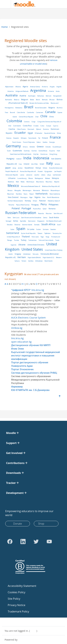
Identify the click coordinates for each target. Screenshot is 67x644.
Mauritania (40, 182)
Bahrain (49, 96)
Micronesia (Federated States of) (31, 186)
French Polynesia (29, 142)
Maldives (11, 182)
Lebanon (29, 175)
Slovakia (10, 225)
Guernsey (27, 151)
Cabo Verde (21, 112)
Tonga (47, 237)
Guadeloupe (57, 147)
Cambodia (30, 113)
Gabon (39, 142)
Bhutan (52, 100)
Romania (52, 209)
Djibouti (39, 129)
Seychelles (23, 221)
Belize (32, 100)
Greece (40, 147)
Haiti (58, 151)
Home (5, 27)
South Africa (48, 224)
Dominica (46, 129)
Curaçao (49, 126)
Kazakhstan (29, 168)
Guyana (52, 151)
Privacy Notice (17, 605)
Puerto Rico (37, 209)
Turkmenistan (33, 240)
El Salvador (39, 133)
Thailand (26, 237)
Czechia (12, 129)
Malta (23, 182)
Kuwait (40, 171)
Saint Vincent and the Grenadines (31, 218)
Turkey (24, 240)
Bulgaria (52, 108)
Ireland (26, 164)
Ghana (25, 147)
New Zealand (13, 197)
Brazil (29, 107)
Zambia (31, 261)
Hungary (10, 159)
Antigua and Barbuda (22, 91)
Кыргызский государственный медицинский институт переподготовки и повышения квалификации (35, 356)
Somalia (37, 225)
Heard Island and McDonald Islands (21, 154)
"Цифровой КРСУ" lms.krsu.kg (28, 290)
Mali (17, 182)
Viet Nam (22, 257)
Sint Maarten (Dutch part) (54, 221)
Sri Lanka (31, 229)
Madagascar (39, 178)
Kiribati (45, 168)
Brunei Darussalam (41, 108)
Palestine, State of (54, 201)
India (27, 158)
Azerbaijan (32, 96)
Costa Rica (27, 126)
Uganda (13, 245)
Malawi (48, 178)
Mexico (13, 186)
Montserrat (37, 190)
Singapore (41, 221)
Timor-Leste (35, 237)
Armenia (51, 91)
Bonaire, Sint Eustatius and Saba (39, 103)
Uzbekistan (27, 254)
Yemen (24, 261)
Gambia (45, 142)
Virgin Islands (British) (34, 257)
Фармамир (17, 387)
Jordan (20, 168)
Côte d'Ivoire (21, 129)
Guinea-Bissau (43, 151)
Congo (33, 122)
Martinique (30, 182)
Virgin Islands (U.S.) (48, 257)
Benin (38, 100)
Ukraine (22, 245)
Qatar (45, 209)
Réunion (49, 214)
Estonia (9, 138)
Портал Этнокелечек (22, 369)
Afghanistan (9, 87)
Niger (31, 197)
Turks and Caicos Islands (46, 240)
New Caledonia (55, 194)
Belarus (17, 100)
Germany (13, 146)
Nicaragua (24, 197)
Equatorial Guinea (50, 133)
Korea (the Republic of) (28, 171)
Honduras (44, 154)
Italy (50, 163)
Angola (52, 87)
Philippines (54, 205)
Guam (9, 151)
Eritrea (59, 133)
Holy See (36, 154)
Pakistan (42, 201)
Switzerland (13, 233)
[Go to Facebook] (10, 542)
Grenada (48, 147)
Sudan (39, 229)
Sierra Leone (32, 221)
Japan (8, 168)
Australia (11, 95)
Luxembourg (22, 178)
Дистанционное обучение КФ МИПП (31, 345)
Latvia (22, 175)
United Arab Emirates (36, 245)
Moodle (22, 640)
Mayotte (57, 182)
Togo (42, 237)
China (51, 117)
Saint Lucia (16, 218)
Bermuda (45, 100)
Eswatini (16, 138)
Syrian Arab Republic (28, 233)
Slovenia (17, 225)
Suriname (46, 229)
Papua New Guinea (23, 205)
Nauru (26, 194)
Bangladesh (57, 96)
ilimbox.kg (17, 328)
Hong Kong (53, 154)
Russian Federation (21, 213)
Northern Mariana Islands (15, 201)
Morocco (45, 190)
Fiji (39, 138)
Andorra (45, 87)
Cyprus (56, 126)
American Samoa (35, 87)
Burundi (12, 112)
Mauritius (49, 182)
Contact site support (18, 622)
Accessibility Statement (22, 586)
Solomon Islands (27, 225)
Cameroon (40, 113)
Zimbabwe (39, 261)
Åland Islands (49, 261)
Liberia (43, 175)
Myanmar (11, 194)
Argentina (38, 90)
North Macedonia (53, 197)
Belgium (25, 99)
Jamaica (57, 164)
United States (32, 249)
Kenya (38, 168)
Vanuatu (36, 254)
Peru (44, 204)
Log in (33, 631)
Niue (44, 197)
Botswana (19, 108)
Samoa (45, 218)
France (55, 137)
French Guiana (17, 142)
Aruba (58, 91)
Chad (37, 117)
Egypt (30, 133)
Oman (35, 201)
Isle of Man (34, 164)
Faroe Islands (32, 138)
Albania (18, 87)
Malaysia (55, 178)
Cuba (42, 126)
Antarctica (11, 91)
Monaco (10, 190)
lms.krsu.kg (17, 338)
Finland (45, 138)
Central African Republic (26, 117)
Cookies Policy (17, 592)
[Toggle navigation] (5, 4)
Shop (41, 524)
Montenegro (27, 190)
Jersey (14, 168)
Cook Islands (17, 126)
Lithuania (12, 178)
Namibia (19, 194)
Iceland (19, 159)
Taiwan (40, 233)
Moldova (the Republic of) (51, 186)
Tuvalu (57, 240)
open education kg (21, 342)
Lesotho (37, 175)
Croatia (36, 126)
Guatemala (17, 151)
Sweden (53, 229)
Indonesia (41, 158)
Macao (31, 178)
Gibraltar (32, 147)
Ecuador (20, 133)
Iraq (20, 164)
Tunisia (16, 240)
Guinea (34, 151)
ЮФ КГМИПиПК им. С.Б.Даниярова (30, 390)
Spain (21, 229)
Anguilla (59, 87)
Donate (18, 524)
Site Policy (14, 599)
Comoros (27, 122)
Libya (49, 175)
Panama (11, 205)
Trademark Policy (18, 611)
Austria (23, 96)
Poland (16, 208)
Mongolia (18, 191)
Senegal (8, 221)
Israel (42, 164)
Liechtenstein (57, 175)
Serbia (16, 221)
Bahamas (41, 96)
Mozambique (55, 191)
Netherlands (42, 194)
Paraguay (35, 205)
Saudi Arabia (54, 218)
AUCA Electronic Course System (28, 318)
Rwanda (41, 214)
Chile (44, 116)
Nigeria (37, 197)
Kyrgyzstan (48, 171)
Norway (28, 201)
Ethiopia (24, 138)
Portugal (26, 208)
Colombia (14, 121)
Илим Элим (17, 349)
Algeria (25, 87)
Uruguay (18, 254)
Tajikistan (47, 233)
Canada (50, 112)
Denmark (31, 129)
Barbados (9, 100)
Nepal (31, 194)
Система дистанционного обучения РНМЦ (34, 373)
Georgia (52, 142)
